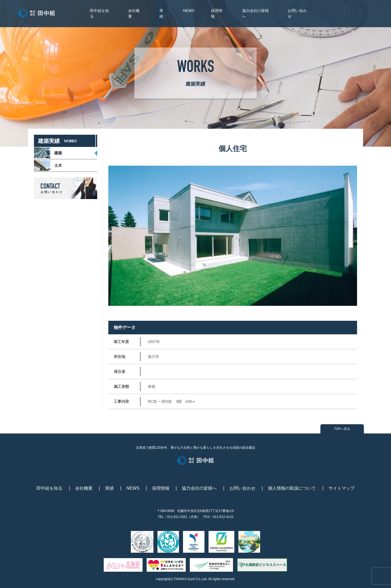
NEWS (189, 11)
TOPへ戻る (342, 429)
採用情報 (161, 488)
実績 (109, 488)
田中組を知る (49, 488)
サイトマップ (342, 488)
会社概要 (84, 488)
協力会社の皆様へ (199, 488)
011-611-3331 (177, 517)
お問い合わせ (242, 488)
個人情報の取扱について (292, 488)
